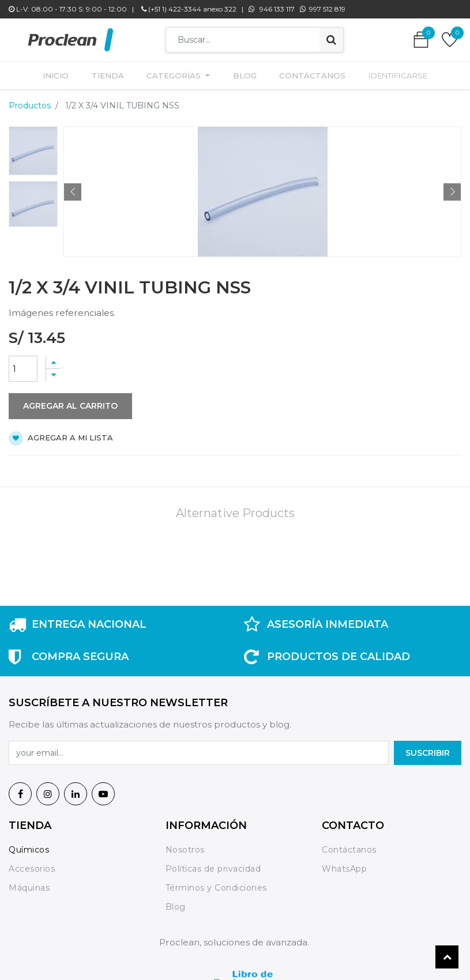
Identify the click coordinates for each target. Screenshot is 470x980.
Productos (30, 102)
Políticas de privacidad (213, 865)
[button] (73, 189)
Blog (176, 903)
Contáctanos (349, 846)
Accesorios (32, 865)
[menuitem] (62, 74)
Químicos (29, 846)
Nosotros (187, 846)
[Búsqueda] (331, 40)
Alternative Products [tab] (235, 510)
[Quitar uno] (53, 372)
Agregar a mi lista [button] (61, 435)
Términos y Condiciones (216, 884)
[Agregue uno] (53, 359)
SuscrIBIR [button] (428, 749)
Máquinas (29, 884)
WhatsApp (344, 865)
